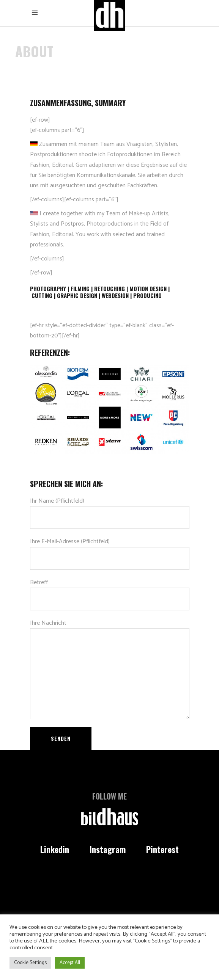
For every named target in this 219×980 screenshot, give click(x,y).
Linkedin (55, 849)
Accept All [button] (70, 963)
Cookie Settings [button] (30, 963)
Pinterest (162, 849)
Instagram (108, 849)
